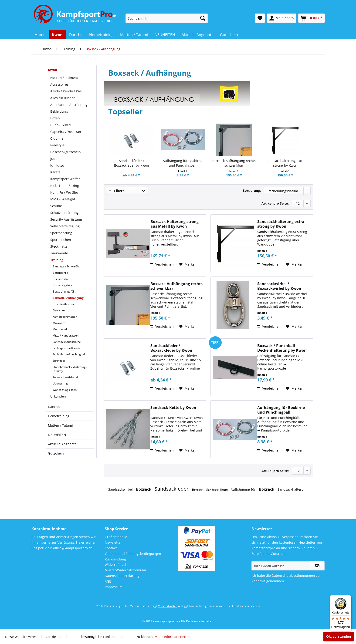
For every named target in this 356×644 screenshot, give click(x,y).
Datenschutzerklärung (122, 576)
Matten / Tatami (60, 425)
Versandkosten (168, 606)
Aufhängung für (244, 489)
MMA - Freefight (63, 199)
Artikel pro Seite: (275, 203)
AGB (108, 581)
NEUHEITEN (57, 435)
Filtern (117, 191)
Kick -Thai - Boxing (65, 186)
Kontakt (111, 548)
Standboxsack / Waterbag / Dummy (70, 369)
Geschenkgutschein (66, 152)
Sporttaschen (61, 240)
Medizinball (60, 329)
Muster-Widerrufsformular (126, 570)
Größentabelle (116, 537)
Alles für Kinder (63, 98)
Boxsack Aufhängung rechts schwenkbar (234, 163)
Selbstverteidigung (65, 226)
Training (57, 260)
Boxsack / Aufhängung (68, 298)
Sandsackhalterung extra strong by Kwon (285, 163)
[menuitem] (167, 18)
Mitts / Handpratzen (66, 335)
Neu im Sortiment (64, 78)
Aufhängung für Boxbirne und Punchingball (183, 163)
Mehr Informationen (170, 637)
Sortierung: (252, 191)
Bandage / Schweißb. (66, 266)
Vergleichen (162, 264)
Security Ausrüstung (66, 219)
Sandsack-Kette (217, 490)
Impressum (114, 587)
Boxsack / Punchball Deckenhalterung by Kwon (282, 348)
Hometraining (59, 416)
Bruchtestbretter (63, 304)
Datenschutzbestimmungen (293, 575)
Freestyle (57, 145)
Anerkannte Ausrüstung (69, 105)
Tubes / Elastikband (65, 377)
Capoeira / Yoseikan (66, 132)
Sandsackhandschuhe (67, 342)
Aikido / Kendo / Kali (66, 91)
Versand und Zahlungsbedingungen (133, 554)
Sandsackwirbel (121, 489)
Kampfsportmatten (65, 317)
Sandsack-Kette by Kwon (173, 408)
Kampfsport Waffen (65, 179)
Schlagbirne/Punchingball (69, 354)
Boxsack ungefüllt (64, 292)
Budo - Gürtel (61, 125)
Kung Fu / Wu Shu (64, 192)
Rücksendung (115, 559)
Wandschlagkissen (65, 390)
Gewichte (59, 310)
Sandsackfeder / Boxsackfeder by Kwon (132, 163)
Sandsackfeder (172, 489)
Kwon (53, 70)
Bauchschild (60, 273)
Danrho (54, 407)
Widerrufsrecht (117, 565)
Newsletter (113, 542)
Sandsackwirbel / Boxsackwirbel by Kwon (279, 286)
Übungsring (60, 383)
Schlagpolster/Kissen (66, 348)
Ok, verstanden (339, 636)
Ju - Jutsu (57, 165)
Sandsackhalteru (291, 489)
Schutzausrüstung (64, 213)
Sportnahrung (61, 233)
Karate (55, 172)
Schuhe (56, 206)
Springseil (59, 361)
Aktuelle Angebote (62, 444)
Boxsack (144, 489)
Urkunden (58, 396)
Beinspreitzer (61, 279)
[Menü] (349, 598)
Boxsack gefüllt (62, 285)
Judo (54, 159)
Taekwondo (59, 253)
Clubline (57, 138)
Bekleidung (59, 111)
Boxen (55, 118)
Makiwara (59, 323)
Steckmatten (60, 246)
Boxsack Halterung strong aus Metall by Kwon (175, 224)
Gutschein (56, 453)
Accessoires (59, 84)
